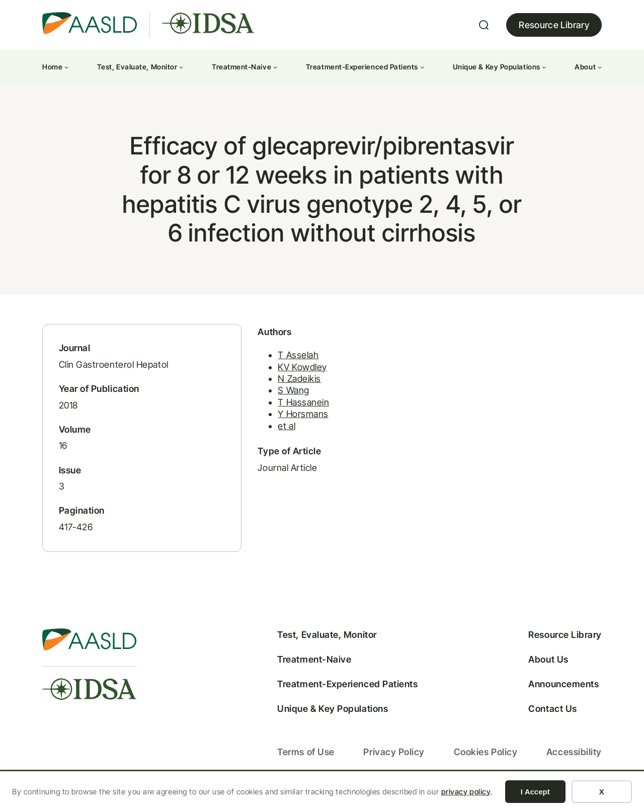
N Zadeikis (281, 386)
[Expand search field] (484, 25)
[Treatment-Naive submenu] (275, 67)
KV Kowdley (284, 374)
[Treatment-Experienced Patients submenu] (422, 67)
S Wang (275, 397)
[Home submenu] (66, 67)
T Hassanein (285, 409)
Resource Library (554, 25)
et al (268, 432)
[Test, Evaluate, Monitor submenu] (181, 67)
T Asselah (280, 362)
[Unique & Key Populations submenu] (544, 67)
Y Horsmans (285, 421)
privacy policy (466, 792)
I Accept (535, 792)
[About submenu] (600, 67)
